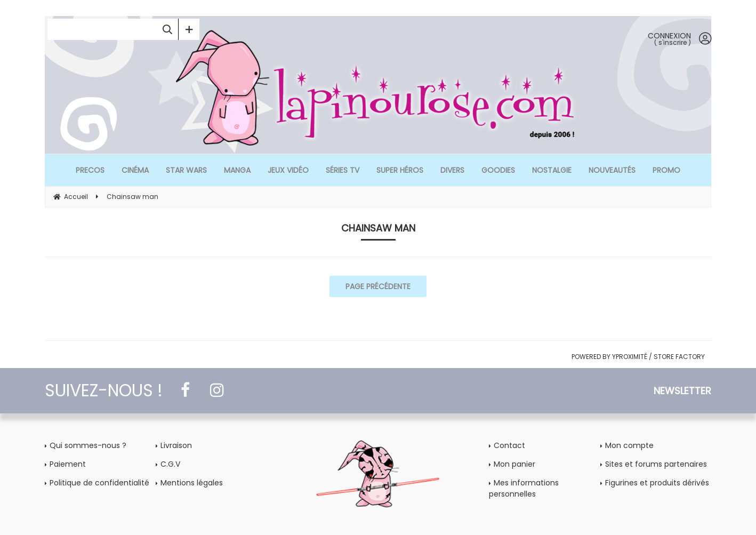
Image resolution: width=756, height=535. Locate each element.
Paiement (68, 464)
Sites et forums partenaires (656, 464)
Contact (509, 445)
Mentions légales (192, 483)
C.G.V (170, 464)
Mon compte (629, 445)
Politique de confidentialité (99, 483)
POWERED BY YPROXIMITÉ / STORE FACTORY (638, 357)
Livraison (176, 445)
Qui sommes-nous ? (88, 445)
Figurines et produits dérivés (657, 483)
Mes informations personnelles (524, 488)
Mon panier (514, 464)
